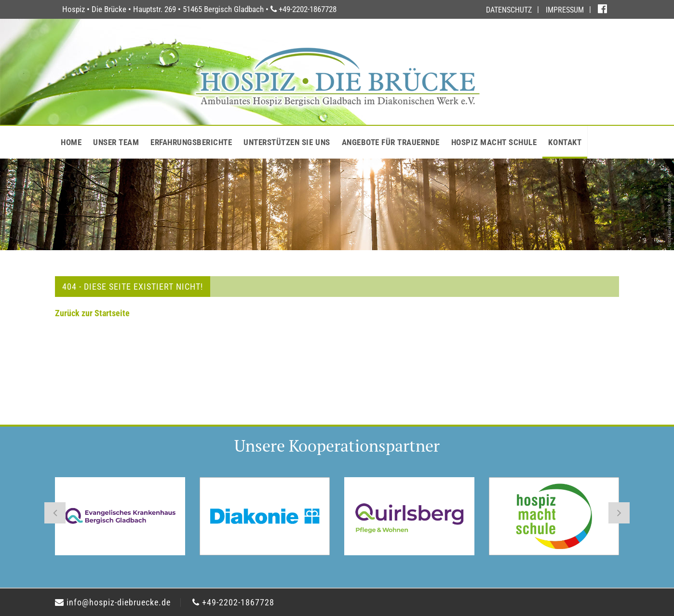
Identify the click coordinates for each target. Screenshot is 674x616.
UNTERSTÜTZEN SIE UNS (287, 142)
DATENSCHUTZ (509, 10)
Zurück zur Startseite (92, 313)
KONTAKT (565, 142)
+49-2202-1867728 (233, 602)
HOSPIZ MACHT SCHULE (494, 142)
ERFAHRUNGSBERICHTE (191, 142)
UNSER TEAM (116, 142)
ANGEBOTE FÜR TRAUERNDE (391, 142)
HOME (71, 142)
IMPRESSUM (565, 10)
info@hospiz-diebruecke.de (113, 602)
